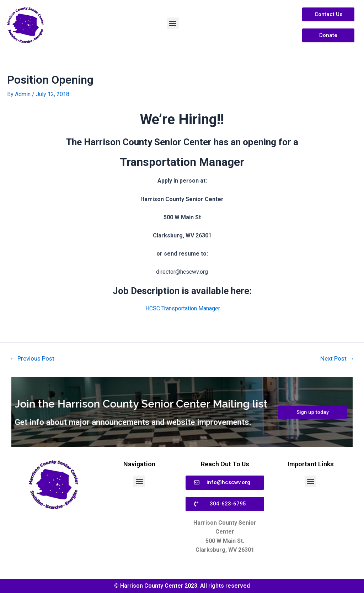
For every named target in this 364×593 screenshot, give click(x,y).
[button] (173, 23)
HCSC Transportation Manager (183, 308)
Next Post (337, 359)
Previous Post (32, 359)
